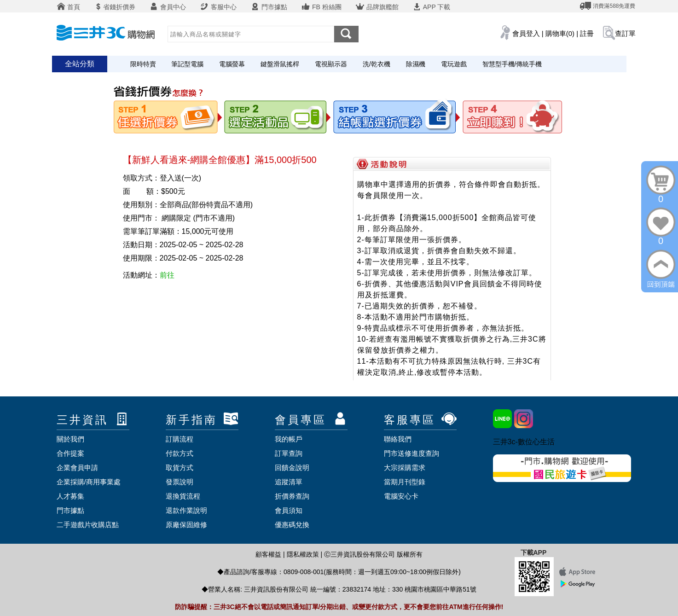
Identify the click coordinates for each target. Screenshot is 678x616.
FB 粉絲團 (321, 7)
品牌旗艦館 (377, 7)
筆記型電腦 (187, 64)
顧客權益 (268, 554)
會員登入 (526, 33)
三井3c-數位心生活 (524, 442)
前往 (167, 275)
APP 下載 (432, 7)
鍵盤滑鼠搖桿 (280, 64)
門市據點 (269, 7)
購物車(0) (560, 33)
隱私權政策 (303, 554)
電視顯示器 (331, 64)
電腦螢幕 (232, 64)
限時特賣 (143, 64)
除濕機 (416, 64)
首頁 (69, 7)
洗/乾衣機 (377, 64)
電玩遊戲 (454, 64)
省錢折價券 (115, 7)
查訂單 (625, 33)
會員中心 (168, 7)
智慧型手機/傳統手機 (512, 64)
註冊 (587, 33)
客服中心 (218, 7)
